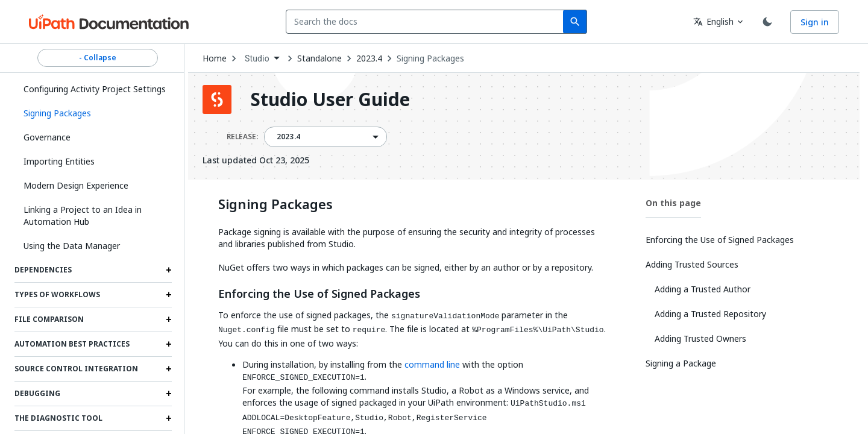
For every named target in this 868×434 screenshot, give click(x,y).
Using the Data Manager (72, 246)
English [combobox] (713, 21)
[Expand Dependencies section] (169, 270)
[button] (93, 113)
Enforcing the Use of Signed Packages (319, 294)
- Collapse (98, 58)
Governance (47, 137)
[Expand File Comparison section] (169, 319)
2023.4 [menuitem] (288, 137)
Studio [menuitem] (257, 58)
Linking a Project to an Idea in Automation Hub (83, 215)
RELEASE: (242, 137)
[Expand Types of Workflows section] (169, 295)
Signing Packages (430, 58)
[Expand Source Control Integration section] (169, 369)
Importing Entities (59, 161)
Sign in (815, 22)
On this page (673, 203)
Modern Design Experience (76, 185)
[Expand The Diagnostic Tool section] (169, 418)
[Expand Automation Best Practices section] (169, 344)
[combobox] (427, 22)
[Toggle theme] (767, 22)
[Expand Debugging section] (169, 394)
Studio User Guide (330, 99)
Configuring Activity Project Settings (95, 89)
